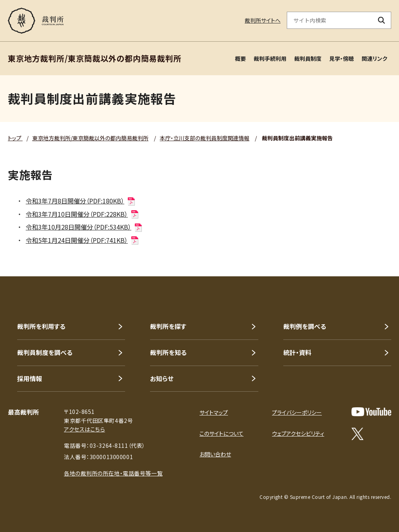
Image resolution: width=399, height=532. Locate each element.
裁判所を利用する (41, 326)
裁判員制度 (308, 58)
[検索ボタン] (382, 20)
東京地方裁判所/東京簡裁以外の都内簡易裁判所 (90, 138)
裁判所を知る (168, 352)
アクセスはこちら (84, 429)
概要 (240, 58)
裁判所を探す (168, 326)
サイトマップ (214, 412)
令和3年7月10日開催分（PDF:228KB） (83, 214)
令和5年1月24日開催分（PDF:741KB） (83, 240)
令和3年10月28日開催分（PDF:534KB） (84, 227)
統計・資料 (297, 352)
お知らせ (162, 378)
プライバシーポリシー (297, 412)
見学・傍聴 (342, 58)
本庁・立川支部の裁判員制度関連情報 (205, 138)
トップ (15, 138)
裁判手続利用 (270, 58)
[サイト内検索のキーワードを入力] (330, 20)
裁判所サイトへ (263, 20)
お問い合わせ (215, 454)
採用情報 (30, 378)
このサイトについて (222, 433)
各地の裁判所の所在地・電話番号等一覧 (113, 473)
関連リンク (374, 58)
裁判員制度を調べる (45, 352)
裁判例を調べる (305, 326)
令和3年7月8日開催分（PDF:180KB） (81, 201)
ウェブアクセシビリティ (298, 433)
